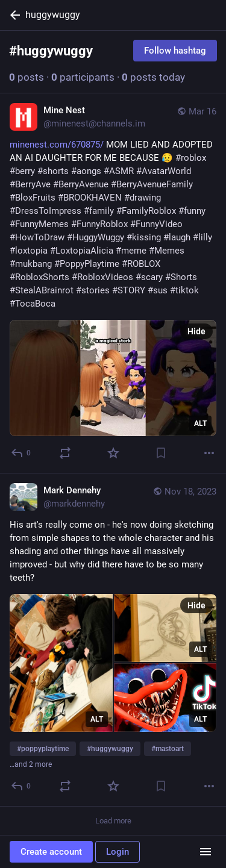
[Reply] (21, 453)
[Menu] (206, 852)
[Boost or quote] (65, 453)
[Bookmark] (161, 453)
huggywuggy (53, 15)
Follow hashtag (175, 51)
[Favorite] (113, 453)
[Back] (13, 15)
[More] (209, 453)
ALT (200, 423)
